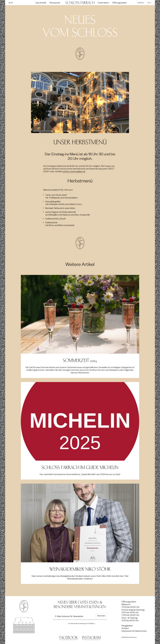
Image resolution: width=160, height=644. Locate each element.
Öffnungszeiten (120, 2)
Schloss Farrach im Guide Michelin (80, 467)
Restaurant (55, 2)
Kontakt (141, 3)
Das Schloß (41, 2)
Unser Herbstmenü (80, 142)
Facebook (68, 638)
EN (149, 3)
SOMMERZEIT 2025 (80, 360)
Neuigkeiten (127, 625)
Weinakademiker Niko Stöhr (80, 569)
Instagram (91, 638)
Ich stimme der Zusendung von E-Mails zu (82, 623)
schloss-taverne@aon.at (74, 171)
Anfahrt (125, 628)
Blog (11, 3)
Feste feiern (104, 2)
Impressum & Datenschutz (134, 631)
